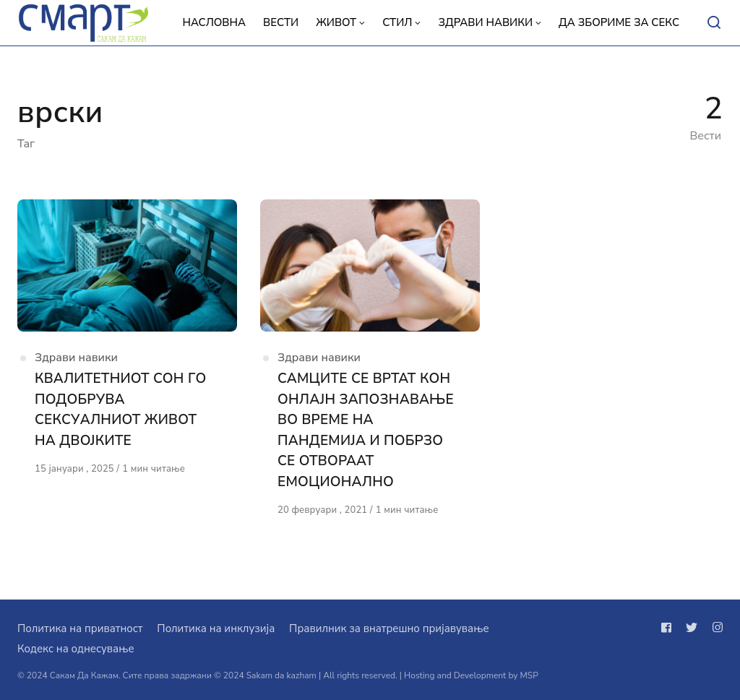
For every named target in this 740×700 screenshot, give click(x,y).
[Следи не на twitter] (692, 628)
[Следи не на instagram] (715, 628)
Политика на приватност (80, 628)
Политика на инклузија (216, 628)
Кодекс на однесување (76, 649)
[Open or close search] (714, 23)
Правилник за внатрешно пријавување (389, 628)
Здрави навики (76, 358)
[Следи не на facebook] (669, 628)
